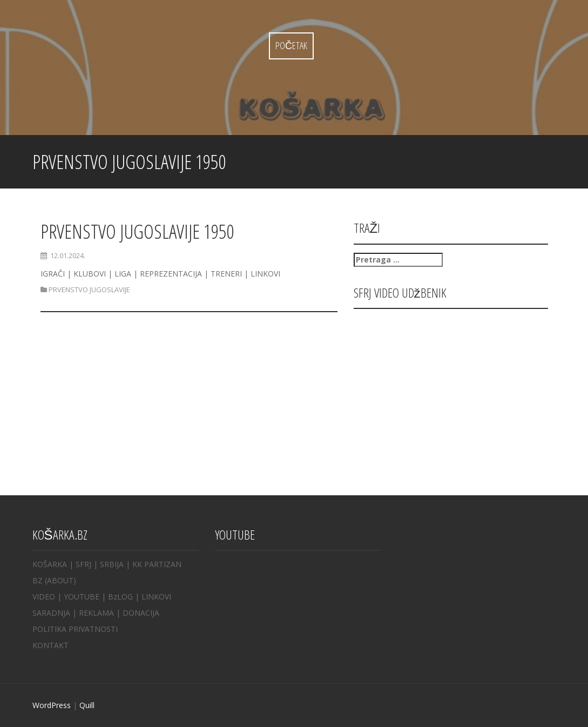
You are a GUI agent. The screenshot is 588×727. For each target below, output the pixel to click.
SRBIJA (112, 564)
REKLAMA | (101, 613)
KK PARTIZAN (157, 564)
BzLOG (120, 597)
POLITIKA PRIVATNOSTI (75, 629)
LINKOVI (156, 597)
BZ (38, 580)
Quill (87, 705)
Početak (291, 45)
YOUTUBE (82, 597)
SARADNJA (51, 613)
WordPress (52, 705)
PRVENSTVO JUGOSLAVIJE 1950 (137, 231)
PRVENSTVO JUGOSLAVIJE (89, 290)
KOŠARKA (50, 564)
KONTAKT (50, 645)
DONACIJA (141, 613)
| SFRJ (80, 564)
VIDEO (44, 597)
